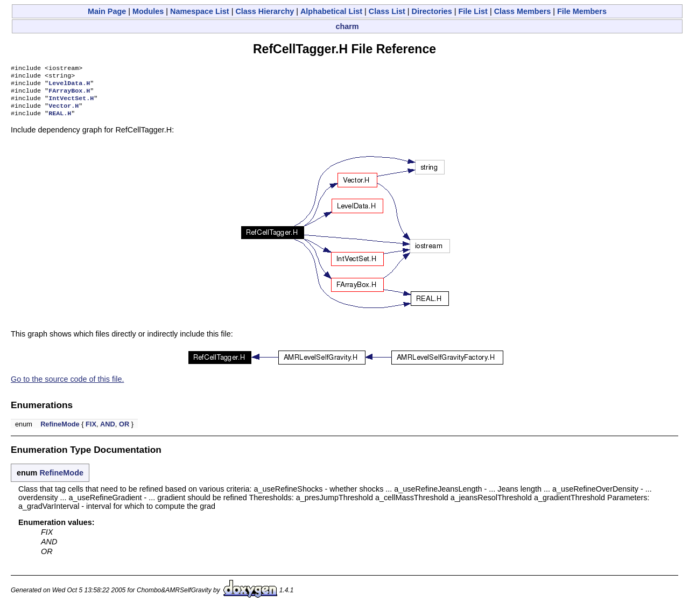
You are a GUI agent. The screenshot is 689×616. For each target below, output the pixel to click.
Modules (148, 11)
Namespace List (200, 11)
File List (473, 11)
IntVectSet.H (71, 103)
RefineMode (60, 432)
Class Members (523, 11)
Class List (387, 11)
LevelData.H (69, 86)
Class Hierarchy (265, 11)
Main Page (107, 11)
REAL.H (60, 121)
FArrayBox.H (69, 95)
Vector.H (64, 112)
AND (108, 432)
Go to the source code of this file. (67, 387)
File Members (582, 11)
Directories (432, 11)
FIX (91, 432)
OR (124, 432)
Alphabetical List (331, 11)
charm (347, 26)
